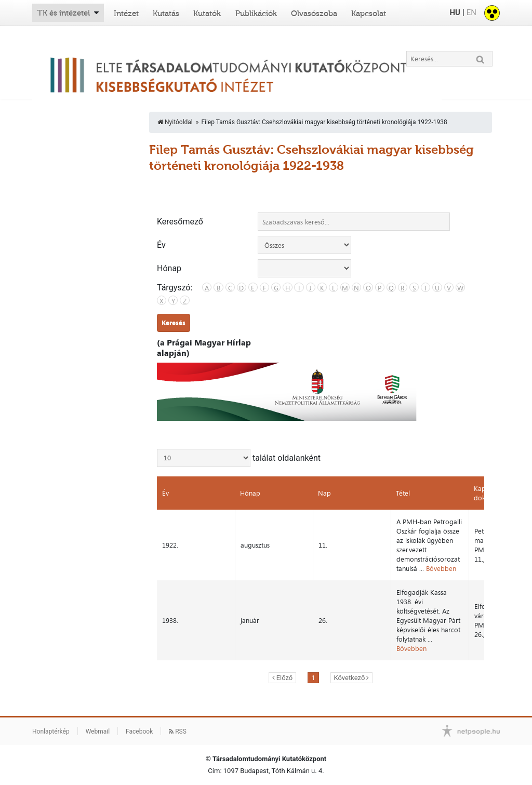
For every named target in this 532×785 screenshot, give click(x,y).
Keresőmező (180, 222)
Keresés (174, 323)
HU (455, 12)
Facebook (139, 731)
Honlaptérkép (51, 731)
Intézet (126, 14)
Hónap (169, 269)
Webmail (98, 731)
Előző (285, 678)
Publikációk (256, 14)
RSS (178, 731)
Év (161, 245)
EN (471, 12)
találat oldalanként (239, 458)
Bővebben (441, 568)
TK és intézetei (64, 13)
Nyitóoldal (175, 122)
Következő (350, 678)
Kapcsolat (369, 14)
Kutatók (207, 14)
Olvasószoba (314, 14)
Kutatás (166, 14)
